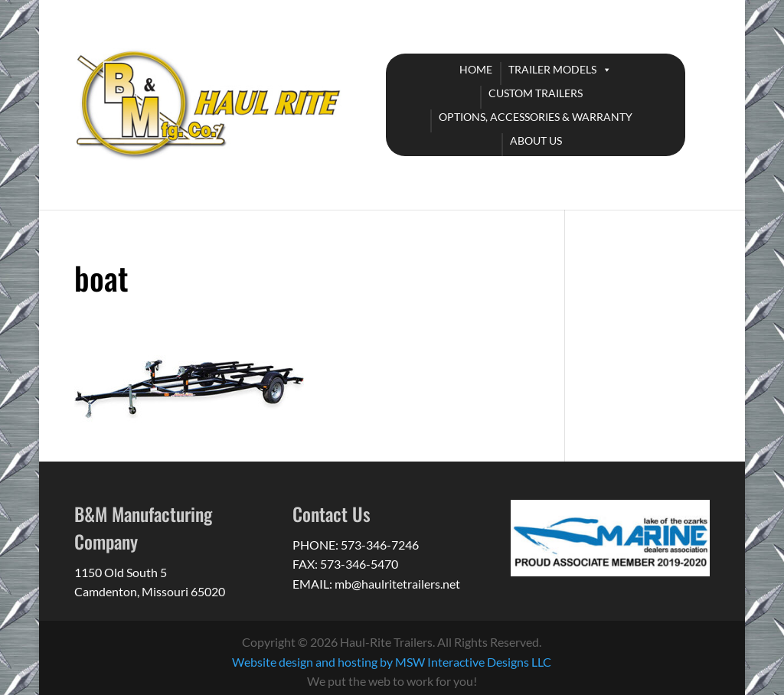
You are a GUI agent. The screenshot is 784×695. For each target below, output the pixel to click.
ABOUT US (536, 140)
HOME (476, 69)
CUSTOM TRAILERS (536, 93)
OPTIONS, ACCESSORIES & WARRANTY (536, 117)
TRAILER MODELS (552, 69)
